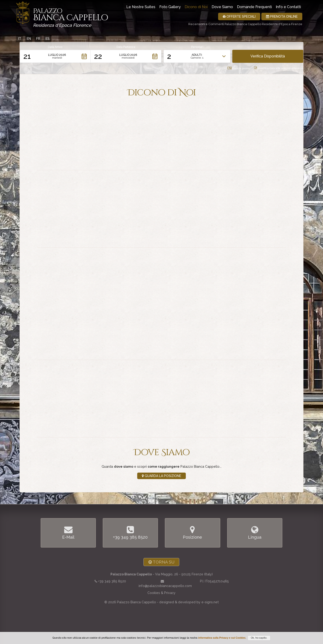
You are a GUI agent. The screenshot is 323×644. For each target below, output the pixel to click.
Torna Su (161, 562)
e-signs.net (210, 602)
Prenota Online (282, 17)
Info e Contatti (288, 7)
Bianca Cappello (70, 16)
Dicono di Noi (196, 7)
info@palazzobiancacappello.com (165, 586)
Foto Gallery (170, 7)
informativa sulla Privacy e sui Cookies (222, 638)
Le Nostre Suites (141, 7)
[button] (55, 56)
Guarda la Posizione (161, 476)
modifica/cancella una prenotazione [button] (279, 68)
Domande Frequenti (254, 7)
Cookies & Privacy (161, 593)
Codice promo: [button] (239, 68)
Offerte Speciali (239, 17)
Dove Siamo (222, 7)
